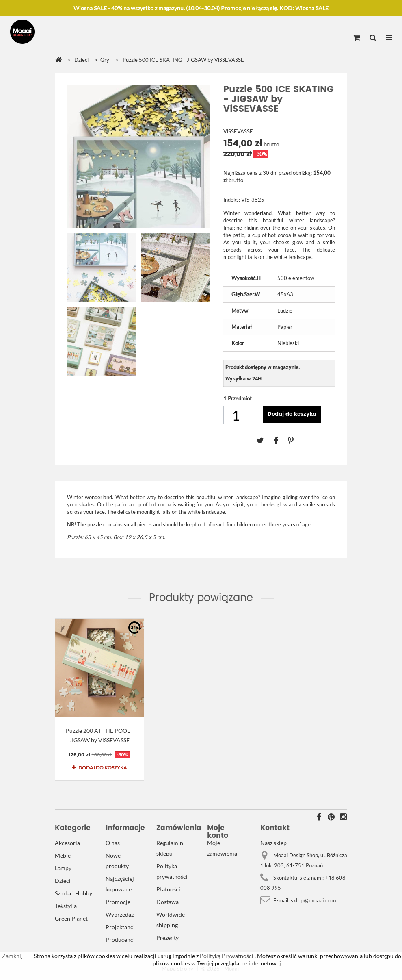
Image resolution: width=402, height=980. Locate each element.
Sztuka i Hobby (73, 893)
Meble (63, 855)
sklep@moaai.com (313, 900)
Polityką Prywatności (226, 956)
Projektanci (120, 927)
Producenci (120, 940)
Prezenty (167, 938)
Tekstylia (66, 906)
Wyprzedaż (120, 914)
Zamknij (12, 956)
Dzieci (63, 881)
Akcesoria (67, 843)
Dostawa (167, 902)
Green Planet (71, 918)
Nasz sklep (273, 843)
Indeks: (232, 200)
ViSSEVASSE (238, 131)
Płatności (168, 889)
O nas (113, 843)
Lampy (63, 868)
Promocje (118, 902)
